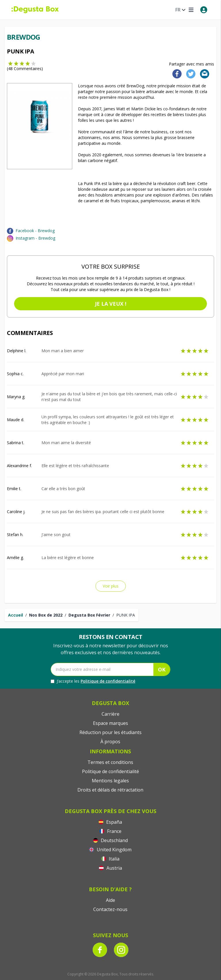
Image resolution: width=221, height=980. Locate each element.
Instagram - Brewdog (35, 238)
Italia (110, 859)
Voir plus (111, 586)
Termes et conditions (110, 762)
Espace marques (110, 723)
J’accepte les (93, 681)
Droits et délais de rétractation (110, 790)
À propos (110, 742)
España (110, 822)
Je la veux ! (111, 304)
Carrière (110, 714)
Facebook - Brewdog (35, 231)
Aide (110, 900)
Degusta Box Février (89, 615)
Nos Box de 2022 (46, 615)
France (110, 831)
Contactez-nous (110, 909)
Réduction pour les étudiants (110, 732)
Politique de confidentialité (108, 681)
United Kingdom (110, 850)
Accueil (16, 615)
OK (162, 669)
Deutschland (110, 840)
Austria (110, 868)
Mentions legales (110, 781)
